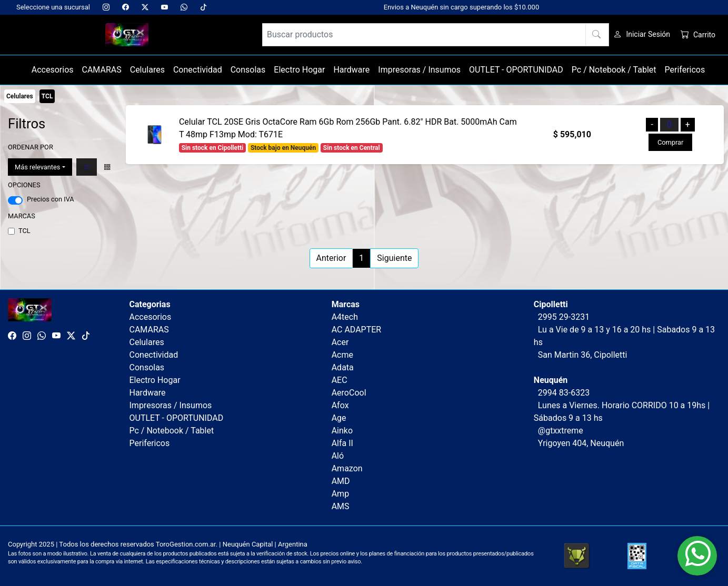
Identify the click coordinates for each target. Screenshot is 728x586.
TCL (24, 231)
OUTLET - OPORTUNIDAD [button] (516, 70)
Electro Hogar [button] (299, 70)
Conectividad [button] (198, 70)
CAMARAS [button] (102, 70)
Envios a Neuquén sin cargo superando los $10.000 (461, 7)
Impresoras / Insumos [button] (419, 70)
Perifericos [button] (685, 70)
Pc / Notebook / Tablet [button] (614, 70)
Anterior (331, 258)
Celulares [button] (147, 70)
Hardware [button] (351, 70)
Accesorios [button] (53, 70)
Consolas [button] (248, 70)
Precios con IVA (51, 199)
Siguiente (394, 258)
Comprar (670, 142)
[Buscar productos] (436, 35)
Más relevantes (37, 167)
